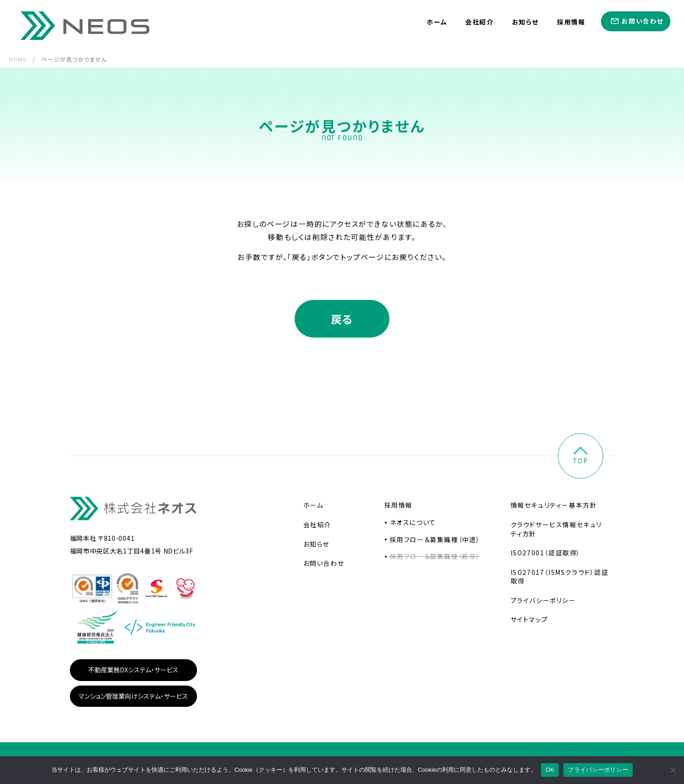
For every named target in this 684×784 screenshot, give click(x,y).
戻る (342, 319)
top (581, 457)
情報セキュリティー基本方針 (554, 505)
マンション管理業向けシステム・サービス (133, 696)
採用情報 (571, 22)
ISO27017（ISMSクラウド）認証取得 (560, 577)
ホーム (437, 22)
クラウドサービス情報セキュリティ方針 (556, 529)
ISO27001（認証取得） (546, 553)
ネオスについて (413, 523)
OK (550, 770)
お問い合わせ (642, 21)
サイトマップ (529, 620)
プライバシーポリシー (543, 601)
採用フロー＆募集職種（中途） (435, 540)
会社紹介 (479, 22)
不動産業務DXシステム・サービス (133, 670)
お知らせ (525, 22)
